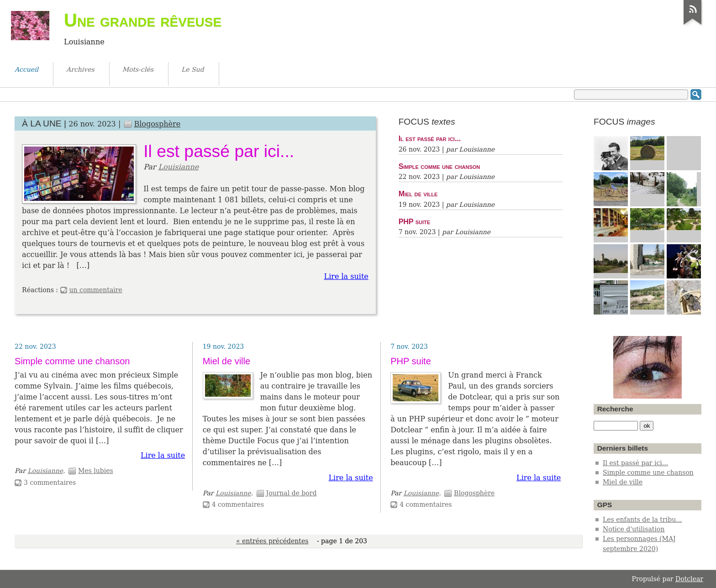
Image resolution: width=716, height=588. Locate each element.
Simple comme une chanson (440, 166)
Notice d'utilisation (634, 529)
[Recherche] (616, 426)
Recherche (615, 409)
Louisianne (178, 167)
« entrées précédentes (272, 541)
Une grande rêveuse (143, 20)
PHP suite (414, 221)
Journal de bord (292, 493)
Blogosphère (157, 124)
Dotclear (689, 579)
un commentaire (96, 290)
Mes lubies (96, 471)
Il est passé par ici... (219, 151)
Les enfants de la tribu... (642, 520)
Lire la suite (346, 276)
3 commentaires (50, 483)
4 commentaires (238, 504)
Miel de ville (418, 194)
